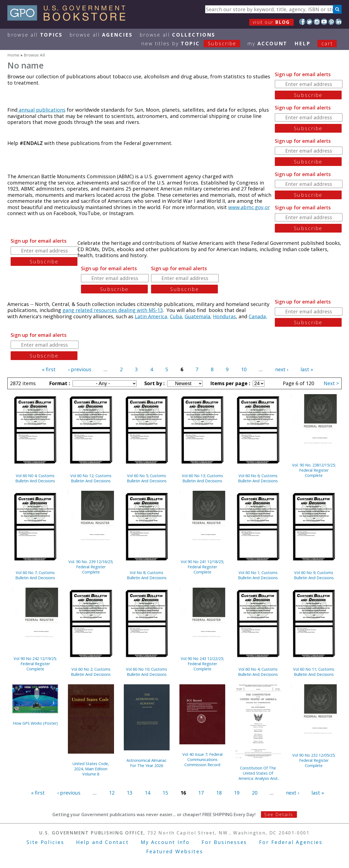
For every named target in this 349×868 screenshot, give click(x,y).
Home (13, 55)
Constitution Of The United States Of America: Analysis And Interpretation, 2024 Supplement (258, 773)
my (267, 43)
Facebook (302, 22)
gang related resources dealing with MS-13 (113, 310)
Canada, (258, 316)
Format (59, 383)
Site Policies (45, 842)
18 (219, 793)
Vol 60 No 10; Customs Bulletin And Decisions (147, 672)
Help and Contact (102, 842)
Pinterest (331, 22)
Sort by (154, 383)
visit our (271, 22)
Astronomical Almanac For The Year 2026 (147, 763)
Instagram (317, 22)
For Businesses (224, 842)
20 (255, 793)
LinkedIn (339, 22)
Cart (327, 43)
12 (112, 793)
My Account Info (165, 842)
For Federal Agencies (291, 842)
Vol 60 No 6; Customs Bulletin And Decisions (258, 478)
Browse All (35, 35)
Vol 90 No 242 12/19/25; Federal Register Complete (35, 664)
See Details (279, 815)
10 (244, 369)
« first (49, 369)
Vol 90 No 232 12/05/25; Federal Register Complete (314, 760)
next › (282, 369)
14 (148, 793)
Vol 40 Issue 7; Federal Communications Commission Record (202, 759)
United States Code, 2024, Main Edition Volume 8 (91, 769)
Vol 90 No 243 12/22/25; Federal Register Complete (202, 664)
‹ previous (80, 369)
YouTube (324, 22)
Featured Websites (175, 851)
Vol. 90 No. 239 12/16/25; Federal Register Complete (91, 567)
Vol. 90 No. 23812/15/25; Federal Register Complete (314, 470)
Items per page (230, 383)
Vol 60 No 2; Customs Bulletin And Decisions (91, 672)
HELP (303, 43)
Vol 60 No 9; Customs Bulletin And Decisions (314, 575)
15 (165, 793)
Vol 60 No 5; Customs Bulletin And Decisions (147, 478)
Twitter (310, 22)
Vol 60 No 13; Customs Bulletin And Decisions (202, 478)
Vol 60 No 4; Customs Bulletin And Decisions (258, 672)
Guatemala (197, 316)
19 (237, 793)
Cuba (176, 316)
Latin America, (152, 316)
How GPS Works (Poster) (35, 723)
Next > (331, 383)
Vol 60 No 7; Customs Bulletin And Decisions (35, 575)
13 (130, 793)
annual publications (41, 110)
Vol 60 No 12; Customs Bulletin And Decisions (91, 478)
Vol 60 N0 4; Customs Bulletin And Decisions (35, 478)
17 (201, 793)
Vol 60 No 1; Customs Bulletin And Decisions (258, 575)
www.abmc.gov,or (249, 207)
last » (307, 369)
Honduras (224, 316)
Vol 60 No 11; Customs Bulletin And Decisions (314, 672)
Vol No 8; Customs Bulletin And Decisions (147, 575)
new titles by (194, 43)
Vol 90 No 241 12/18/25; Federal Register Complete (202, 567)
